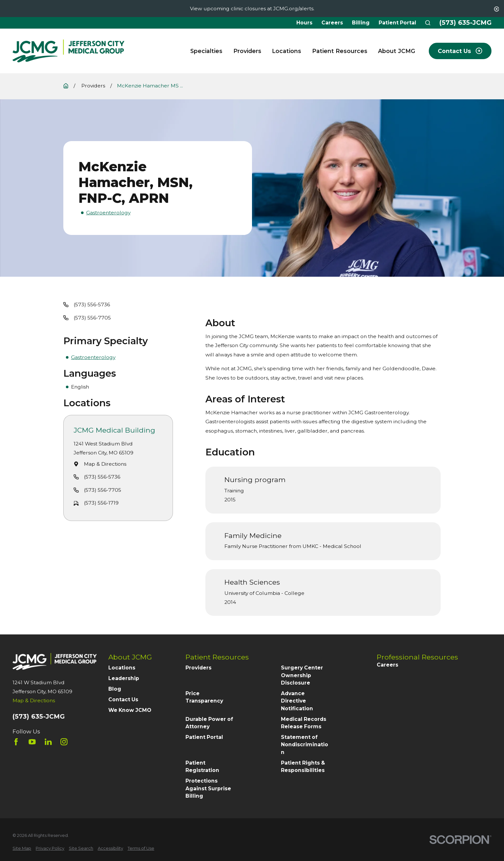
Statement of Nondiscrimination (305, 745)
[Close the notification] (497, 9)
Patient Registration (202, 767)
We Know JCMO (130, 710)
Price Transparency (204, 697)
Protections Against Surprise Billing (208, 788)
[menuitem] (22, 848)
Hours (304, 23)
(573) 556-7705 (92, 318)
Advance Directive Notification (297, 701)
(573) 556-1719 (101, 503)
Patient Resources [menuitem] (340, 51)
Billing (361, 23)
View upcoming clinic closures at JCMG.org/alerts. (252, 9)
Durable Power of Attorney (209, 723)
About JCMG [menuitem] (397, 51)
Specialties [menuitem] (206, 51)
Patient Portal (397, 23)
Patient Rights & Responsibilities (303, 767)
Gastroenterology (108, 213)
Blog (115, 689)
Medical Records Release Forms (304, 723)
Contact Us (123, 700)
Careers (332, 23)
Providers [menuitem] (247, 51)
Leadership (124, 678)
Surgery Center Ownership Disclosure (302, 675)
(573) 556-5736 (92, 305)
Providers (198, 668)
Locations (122, 668)
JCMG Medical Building (115, 430)
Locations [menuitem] (287, 51)
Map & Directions (105, 464)
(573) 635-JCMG (465, 23)
